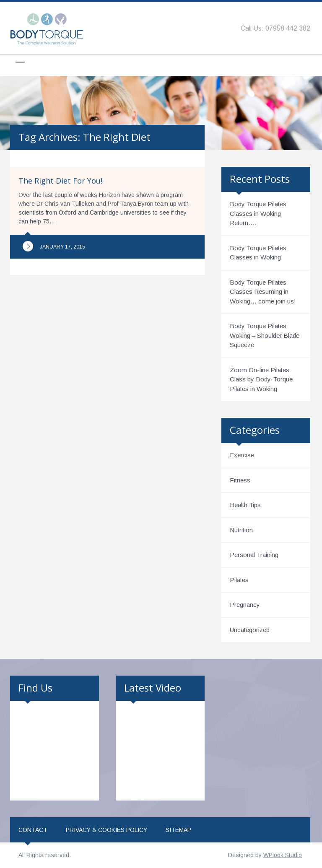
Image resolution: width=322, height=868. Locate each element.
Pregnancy (245, 605)
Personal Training (254, 555)
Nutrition (241, 530)
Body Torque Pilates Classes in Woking (258, 253)
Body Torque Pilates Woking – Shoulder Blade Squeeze (265, 335)
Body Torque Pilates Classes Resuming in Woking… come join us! (263, 292)
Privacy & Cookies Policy (106, 830)
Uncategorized (250, 630)
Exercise (242, 455)
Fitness (240, 480)
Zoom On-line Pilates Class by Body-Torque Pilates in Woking (261, 379)
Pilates (239, 580)
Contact (33, 830)
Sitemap (178, 830)
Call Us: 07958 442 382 (275, 28)
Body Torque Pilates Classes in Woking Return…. (258, 213)
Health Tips (245, 505)
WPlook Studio (283, 855)
